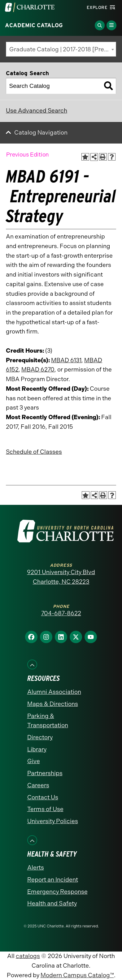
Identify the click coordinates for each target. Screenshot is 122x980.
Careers (38, 785)
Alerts (36, 868)
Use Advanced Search (37, 111)
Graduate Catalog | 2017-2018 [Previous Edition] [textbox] (63, 49)
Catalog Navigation (41, 133)
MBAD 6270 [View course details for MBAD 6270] (38, 370)
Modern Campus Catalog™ (77, 975)
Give (34, 761)
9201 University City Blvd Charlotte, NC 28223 (61, 577)
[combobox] (61, 49)
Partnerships (45, 773)
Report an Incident (53, 880)
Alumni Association (54, 692)
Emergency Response (57, 892)
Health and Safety (52, 903)
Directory (40, 737)
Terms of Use (45, 809)
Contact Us (43, 797)
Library (37, 749)
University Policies (53, 821)
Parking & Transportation (48, 721)
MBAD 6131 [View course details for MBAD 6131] (66, 360)
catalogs (28, 956)
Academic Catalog (34, 25)
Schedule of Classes (34, 452)
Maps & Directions (53, 704)
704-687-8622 (61, 613)
